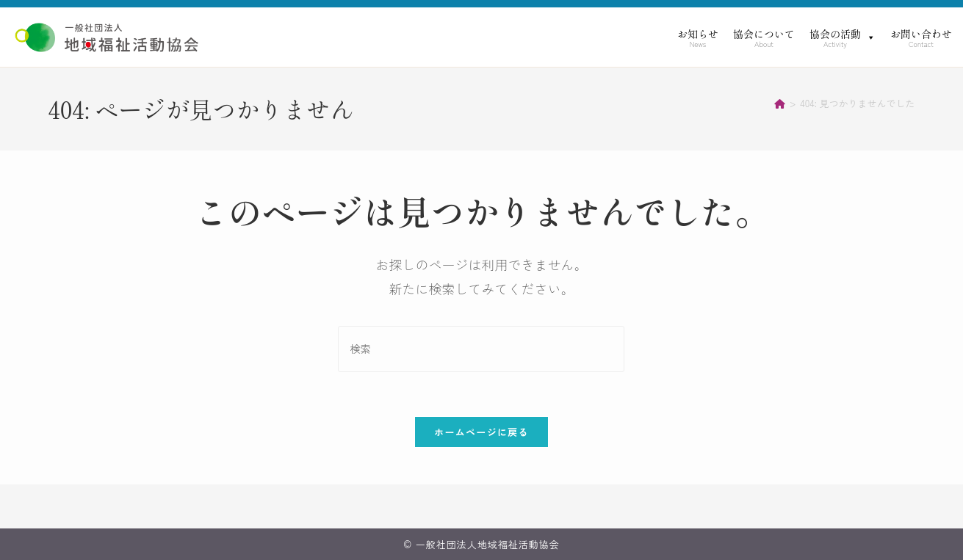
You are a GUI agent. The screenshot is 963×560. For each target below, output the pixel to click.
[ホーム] (780, 103)
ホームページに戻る (481, 432)
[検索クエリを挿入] (481, 349)
